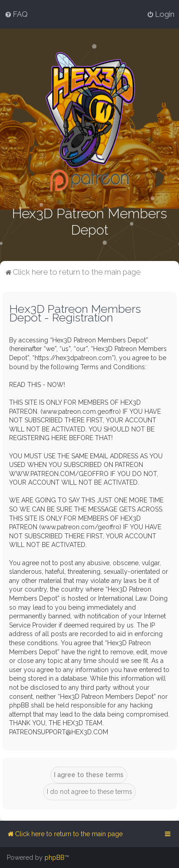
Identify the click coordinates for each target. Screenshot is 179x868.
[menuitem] (16, 14)
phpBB (55, 858)
